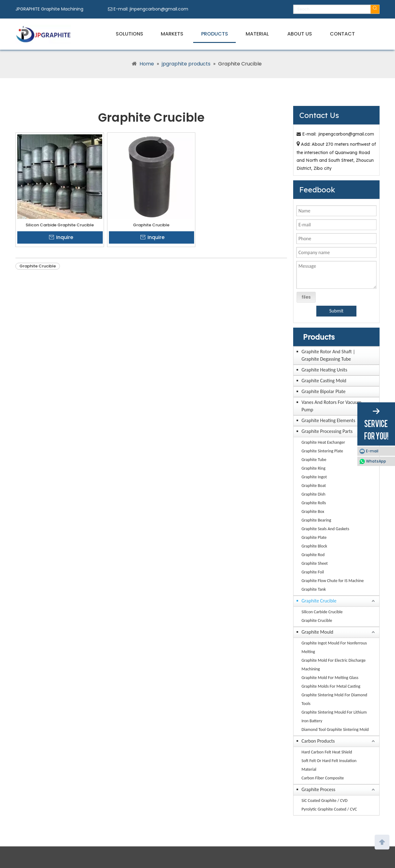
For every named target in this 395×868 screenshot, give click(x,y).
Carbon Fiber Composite (323, 778)
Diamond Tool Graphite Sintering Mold (335, 730)
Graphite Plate (314, 537)
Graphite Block (314, 546)
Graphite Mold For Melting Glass (330, 678)
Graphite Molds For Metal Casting (331, 686)
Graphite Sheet (315, 563)
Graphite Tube (314, 460)
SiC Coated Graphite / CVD (324, 801)
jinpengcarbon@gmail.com (159, 9)
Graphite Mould (317, 632)
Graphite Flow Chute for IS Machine (333, 581)
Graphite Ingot (314, 477)
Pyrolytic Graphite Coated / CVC (329, 809)
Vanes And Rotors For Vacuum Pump (331, 406)
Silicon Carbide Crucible (322, 612)
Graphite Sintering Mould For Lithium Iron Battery (334, 717)
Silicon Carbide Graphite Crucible (60, 225)
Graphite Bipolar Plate (324, 391)
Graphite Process (318, 789)
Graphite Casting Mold (324, 381)
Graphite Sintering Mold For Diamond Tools (334, 699)
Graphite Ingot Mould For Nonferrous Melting (334, 647)
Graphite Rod (313, 555)
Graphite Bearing (316, 520)
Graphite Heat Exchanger (323, 442)
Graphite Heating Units (324, 370)
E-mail (372, 451)
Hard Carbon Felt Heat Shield (327, 752)
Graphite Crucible (151, 225)
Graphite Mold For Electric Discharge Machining (334, 665)
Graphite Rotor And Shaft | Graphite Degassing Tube (328, 355)
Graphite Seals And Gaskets (325, 529)
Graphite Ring (314, 468)
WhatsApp (376, 461)
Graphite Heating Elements (328, 420)
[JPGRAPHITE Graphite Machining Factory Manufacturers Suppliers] (43, 34)
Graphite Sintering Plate (322, 451)
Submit (336, 311)
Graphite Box (313, 512)
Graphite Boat (314, 486)
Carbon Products (318, 741)
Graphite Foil (313, 572)
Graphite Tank (314, 589)
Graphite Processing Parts (327, 431)
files (306, 297)
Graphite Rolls (314, 503)
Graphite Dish (313, 494)
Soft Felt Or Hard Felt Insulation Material (329, 765)
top (382, 841)
